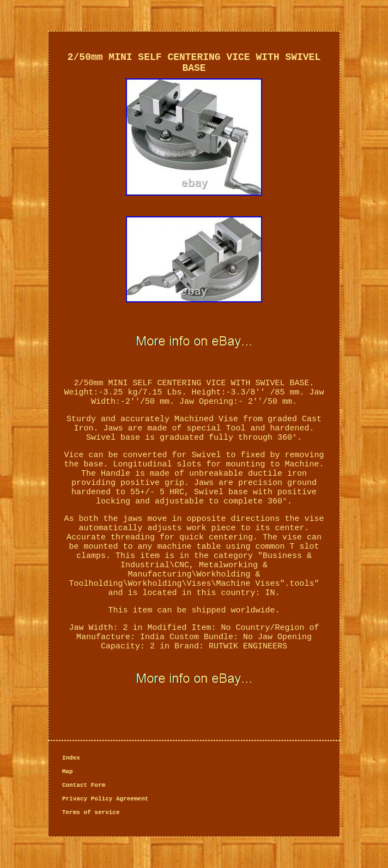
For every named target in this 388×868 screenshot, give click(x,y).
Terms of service (91, 812)
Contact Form (84, 785)
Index (71, 758)
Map (68, 772)
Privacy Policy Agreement (105, 799)
